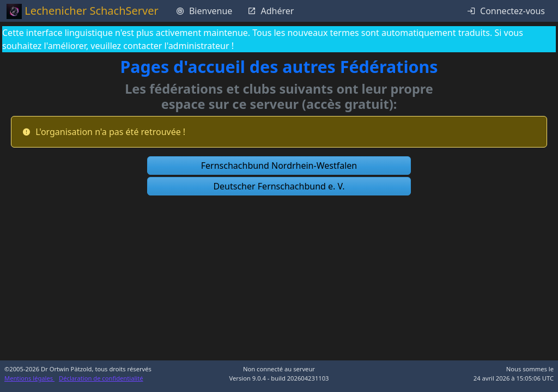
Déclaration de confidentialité (101, 378)
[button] (279, 166)
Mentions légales (29, 378)
